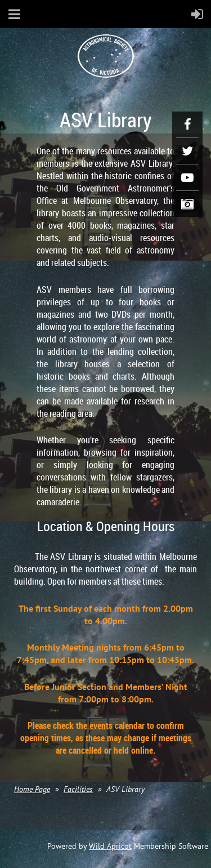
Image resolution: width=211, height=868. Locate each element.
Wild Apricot (110, 846)
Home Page (32, 789)
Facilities (78, 789)
